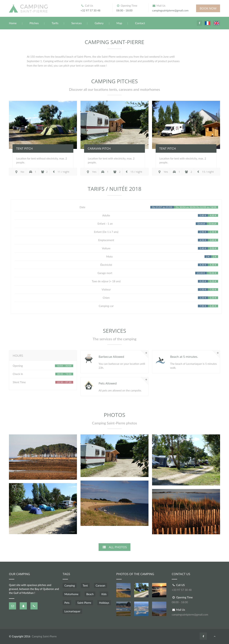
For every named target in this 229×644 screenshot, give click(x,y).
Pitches (34, 23)
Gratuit (212, 224)
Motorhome (71, 594)
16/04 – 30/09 (64, 366)
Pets (67, 603)
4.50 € (203, 240)
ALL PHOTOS (114, 547)
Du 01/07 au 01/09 (162, 207)
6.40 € (213, 306)
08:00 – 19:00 (64, 374)
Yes (91, 172)
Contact (140, 23)
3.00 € (213, 248)
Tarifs (55, 23)
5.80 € (203, 215)
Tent (85, 585)
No (19, 172)
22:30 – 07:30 (64, 382)
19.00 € (212, 273)
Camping (70, 585)
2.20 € (213, 298)
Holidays (104, 603)
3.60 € (213, 240)
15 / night (134, 172)
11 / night (61, 172)
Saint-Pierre (84, 603)
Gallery (99, 23)
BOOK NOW (208, 8)
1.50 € (213, 290)
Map (119, 23)
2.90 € (203, 232)
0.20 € (213, 281)
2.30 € (213, 232)
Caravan (101, 585)
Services (77, 23)
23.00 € (201, 273)
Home (13, 23)
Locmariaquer (72, 611)
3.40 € (203, 248)
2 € (215, 257)
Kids (104, 594)
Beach (90, 594)
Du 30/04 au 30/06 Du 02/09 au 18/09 (196, 207)
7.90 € (203, 306)
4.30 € (213, 265)
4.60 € (213, 215)
